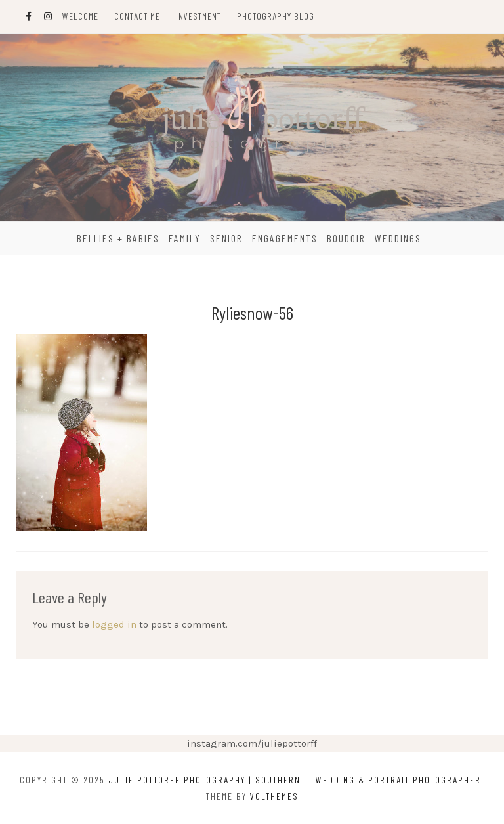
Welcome (80, 16)
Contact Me (137, 16)
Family (185, 238)
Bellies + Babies (118, 238)
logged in (114, 624)
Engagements (285, 238)
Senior (226, 238)
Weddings (398, 238)
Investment (199, 16)
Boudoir (346, 238)
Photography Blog (276, 16)
